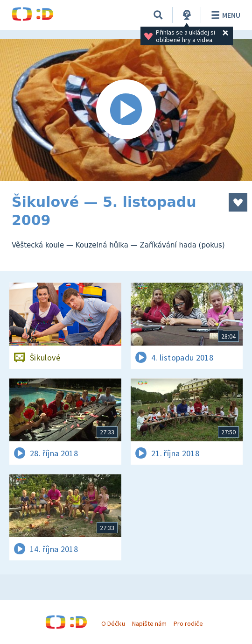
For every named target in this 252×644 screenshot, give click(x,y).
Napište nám (149, 623)
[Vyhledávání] (158, 15)
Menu (224, 15)
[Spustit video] (126, 110)
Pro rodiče (188, 623)
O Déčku (113, 623)
